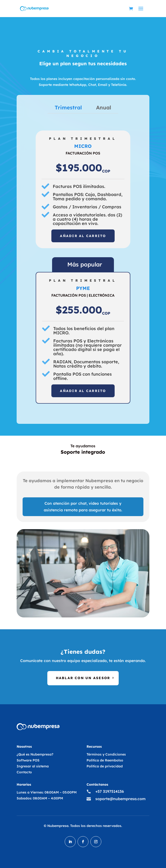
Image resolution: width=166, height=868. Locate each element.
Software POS (28, 760)
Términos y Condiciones (106, 754)
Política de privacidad (105, 766)
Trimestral (68, 107)
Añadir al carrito (83, 236)
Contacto (24, 772)
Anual (104, 107)
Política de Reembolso (105, 760)
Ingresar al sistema (33, 766)
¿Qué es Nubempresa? (35, 754)
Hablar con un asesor (83, 678)
